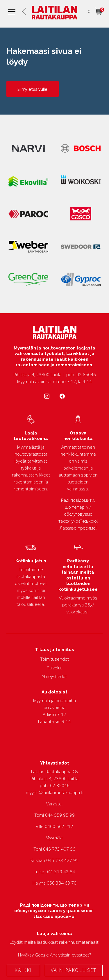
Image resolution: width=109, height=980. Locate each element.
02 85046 (60, 785)
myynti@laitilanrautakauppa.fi (55, 792)
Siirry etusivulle (32, 89)
